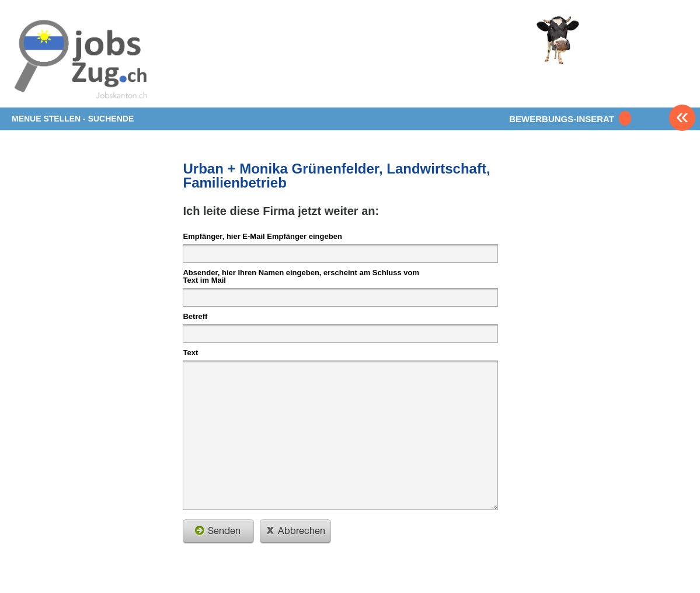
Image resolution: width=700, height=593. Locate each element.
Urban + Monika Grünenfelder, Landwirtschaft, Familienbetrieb (336, 176)
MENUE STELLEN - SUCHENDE (73, 119)
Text (190, 352)
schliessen (295, 532)
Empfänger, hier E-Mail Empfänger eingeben (262, 236)
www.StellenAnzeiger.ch (81, 61)
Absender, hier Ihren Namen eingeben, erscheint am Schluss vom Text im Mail (301, 276)
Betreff (195, 316)
